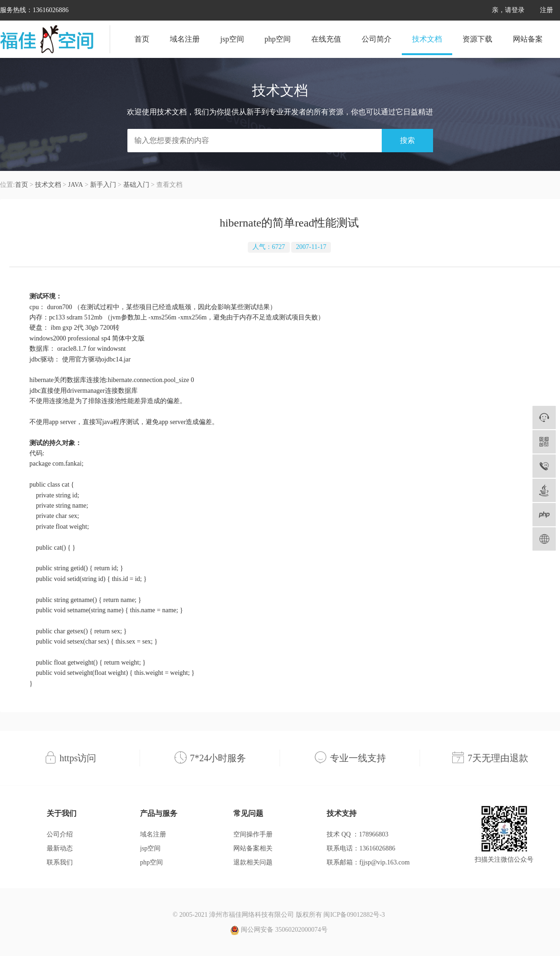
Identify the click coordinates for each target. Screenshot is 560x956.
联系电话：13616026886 (361, 848)
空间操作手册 (253, 834)
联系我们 (60, 862)
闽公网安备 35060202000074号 (279, 930)
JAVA (76, 185)
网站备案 (528, 39)
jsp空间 (232, 39)
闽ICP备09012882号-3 (354, 915)
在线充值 (326, 39)
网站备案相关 (253, 848)
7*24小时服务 (218, 758)
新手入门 (103, 185)
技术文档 (427, 39)
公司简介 (377, 39)
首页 (142, 39)
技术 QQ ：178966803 (357, 834)
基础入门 (136, 185)
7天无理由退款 (498, 758)
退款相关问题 (253, 862)
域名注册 (185, 39)
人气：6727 (269, 247)
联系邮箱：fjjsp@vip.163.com (368, 862)
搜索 (407, 140)
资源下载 (477, 39)
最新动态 (60, 848)
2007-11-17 (311, 247)
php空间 (278, 39)
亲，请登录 (508, 10)
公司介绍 (60, 834)
